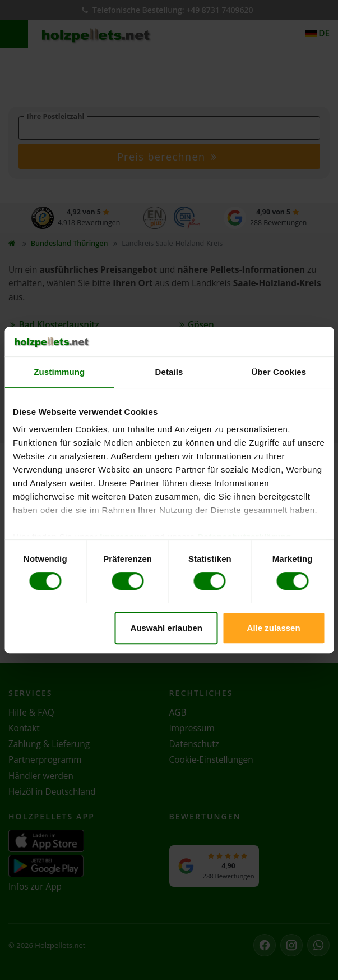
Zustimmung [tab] (59, 372)
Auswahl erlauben (166, 628)
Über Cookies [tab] (279, 372)
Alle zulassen (274, 628)
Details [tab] (169, 372)
